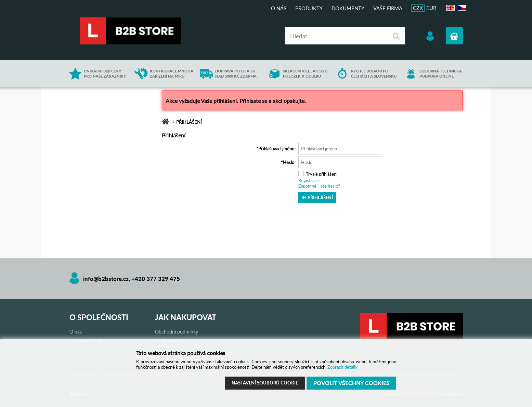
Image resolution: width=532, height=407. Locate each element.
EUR (431, 8)
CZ (461, 8)
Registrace (309, 180)
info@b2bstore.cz (106, 279)
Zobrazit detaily (342, 367)
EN (450, 8)
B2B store (131, 31)
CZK (418, 8)
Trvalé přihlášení (322, 174)
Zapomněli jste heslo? (319, 186)
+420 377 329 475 (156, 279)
